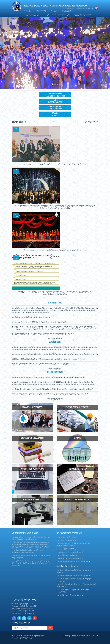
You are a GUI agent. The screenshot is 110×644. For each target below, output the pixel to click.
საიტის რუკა (79, 8)
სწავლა (55, 11)
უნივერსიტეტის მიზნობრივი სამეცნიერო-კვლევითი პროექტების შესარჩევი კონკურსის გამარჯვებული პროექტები (32, 563)
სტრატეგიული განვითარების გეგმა (71, 552)
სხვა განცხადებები (55, 339)
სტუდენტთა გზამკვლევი (67, 537)
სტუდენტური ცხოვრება (84, 15)
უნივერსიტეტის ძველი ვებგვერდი (71, 595)
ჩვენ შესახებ (43, 11)
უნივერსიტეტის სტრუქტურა (68, 555)
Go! (50, 628)
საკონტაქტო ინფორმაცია (68, 549)
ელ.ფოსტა (69, 8)
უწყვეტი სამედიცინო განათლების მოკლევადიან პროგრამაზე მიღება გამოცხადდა (43, 334)
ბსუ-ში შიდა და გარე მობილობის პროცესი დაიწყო (31, 317)
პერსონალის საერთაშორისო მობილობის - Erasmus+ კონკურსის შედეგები (41, 364)
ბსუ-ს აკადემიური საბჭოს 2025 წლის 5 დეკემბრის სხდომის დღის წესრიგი (40, 322)
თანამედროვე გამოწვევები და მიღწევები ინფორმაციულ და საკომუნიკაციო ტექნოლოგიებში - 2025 (50, 394)
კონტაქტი (89, 8)
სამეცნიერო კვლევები (33, 15)
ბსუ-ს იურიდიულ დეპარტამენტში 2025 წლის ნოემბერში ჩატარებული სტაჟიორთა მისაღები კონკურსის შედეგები (55, 354)
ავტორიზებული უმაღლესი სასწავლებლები (74, 562)
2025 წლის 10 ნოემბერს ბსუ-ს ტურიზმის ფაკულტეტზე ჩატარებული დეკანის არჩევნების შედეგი (49, 359)
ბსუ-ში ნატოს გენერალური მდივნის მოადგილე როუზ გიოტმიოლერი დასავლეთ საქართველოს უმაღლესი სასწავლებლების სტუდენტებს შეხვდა (30, 545)
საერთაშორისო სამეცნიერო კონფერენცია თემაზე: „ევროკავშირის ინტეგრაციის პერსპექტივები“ (49, 377)
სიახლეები (29, 11)
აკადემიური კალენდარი (67, 540)
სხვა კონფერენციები (55, 399)
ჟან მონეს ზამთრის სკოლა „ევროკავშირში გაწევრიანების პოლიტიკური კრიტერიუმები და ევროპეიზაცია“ (52, 389)
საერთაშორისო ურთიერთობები (58, 15)
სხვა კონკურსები (55, 369)
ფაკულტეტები (68, 11)
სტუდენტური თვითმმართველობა (70, 558)
